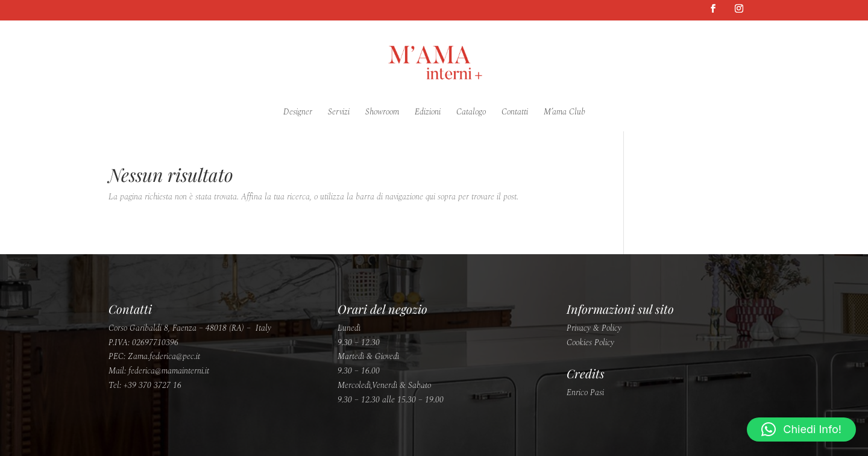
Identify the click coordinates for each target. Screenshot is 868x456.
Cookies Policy (590, 342)
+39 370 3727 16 (153, 385)
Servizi (339, 113)
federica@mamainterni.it (169, 371)
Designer (298, 113)
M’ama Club (565, 113)
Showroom (382, 113)
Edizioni (428, 113)
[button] (801, 429)
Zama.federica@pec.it (164, 356)
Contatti (515, 113)
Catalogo (471, 113)
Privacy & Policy (594, 328)
